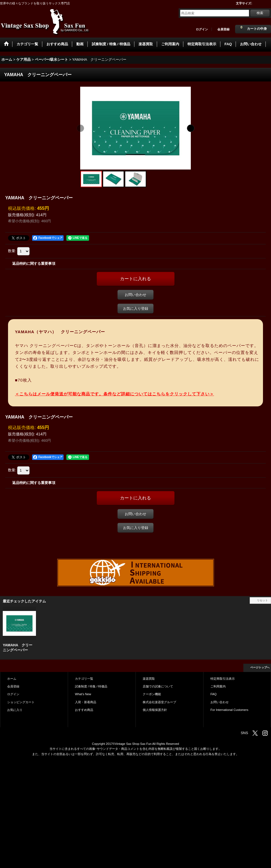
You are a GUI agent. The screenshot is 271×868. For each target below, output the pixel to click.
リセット (262, 600)
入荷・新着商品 (86, 702)
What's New (83, 694)
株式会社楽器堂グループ (159, 702)
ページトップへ (260, 667)
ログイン (202, 29)
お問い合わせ (135, 295)
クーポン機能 (152, 694)
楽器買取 (149, 679)
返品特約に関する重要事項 (34, 264)
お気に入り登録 (136, 309)
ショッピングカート (21, 702)
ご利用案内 (218, 686)
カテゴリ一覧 (84, 679)
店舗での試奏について (158, 686)
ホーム (12, 679)
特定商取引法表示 (223, 679)
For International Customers (229, 710)
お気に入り (15, 710)
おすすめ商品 (84, 710)
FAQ (213, 694)
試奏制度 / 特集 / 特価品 (91, 686)
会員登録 (223, 29)
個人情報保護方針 (155, 710)
